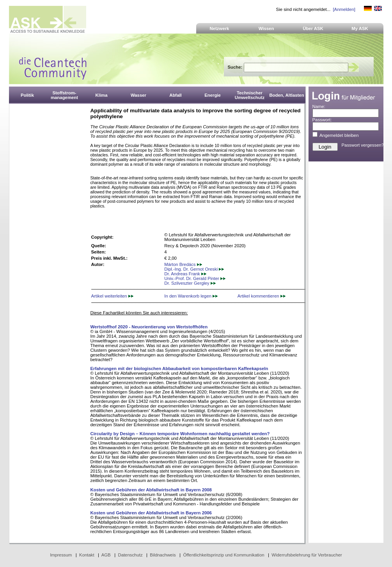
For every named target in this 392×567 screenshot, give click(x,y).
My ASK (360, 28)
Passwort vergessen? (363, 145)
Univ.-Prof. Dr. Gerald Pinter (195, 278)
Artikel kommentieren (262, 296)
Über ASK (313, 28)
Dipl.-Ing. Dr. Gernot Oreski (194, 269)
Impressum (61, 555)
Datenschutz (130, 555)
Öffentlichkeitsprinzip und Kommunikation (223, 555)
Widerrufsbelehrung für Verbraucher (307, 555)
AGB (106, 555)
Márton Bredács (183, 264)
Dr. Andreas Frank (185, 274)
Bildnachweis (163, 555)
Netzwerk (220, 28)
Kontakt (87, 555)
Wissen (266, 28)
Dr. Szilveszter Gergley (190, 283)
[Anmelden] (344, 9)
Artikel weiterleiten (112, 296)
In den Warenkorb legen (191, 296)
